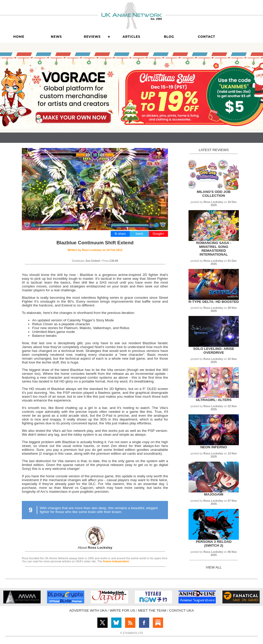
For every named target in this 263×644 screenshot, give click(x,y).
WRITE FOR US (122, 610)
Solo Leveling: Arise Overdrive (214, 351)
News (56, 37)
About (95, 548)
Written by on (95, 250)
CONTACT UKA (181, 610)
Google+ (158, 234)
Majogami (214, 494)
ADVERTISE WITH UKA (88, 610)
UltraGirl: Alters (214, 400)
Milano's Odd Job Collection (214, 194)
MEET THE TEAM (152, 610)
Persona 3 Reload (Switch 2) (214, 544)
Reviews (92, 37)
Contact (207, 37)
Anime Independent (116, 561)
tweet (139, 234)
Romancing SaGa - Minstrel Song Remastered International (214, 249)
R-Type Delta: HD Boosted (214, 302)
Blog (169, 37)
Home (19, 37)
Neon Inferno (214, 447)
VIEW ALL (214, 567)
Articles (131, 37)
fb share (120, 234)
